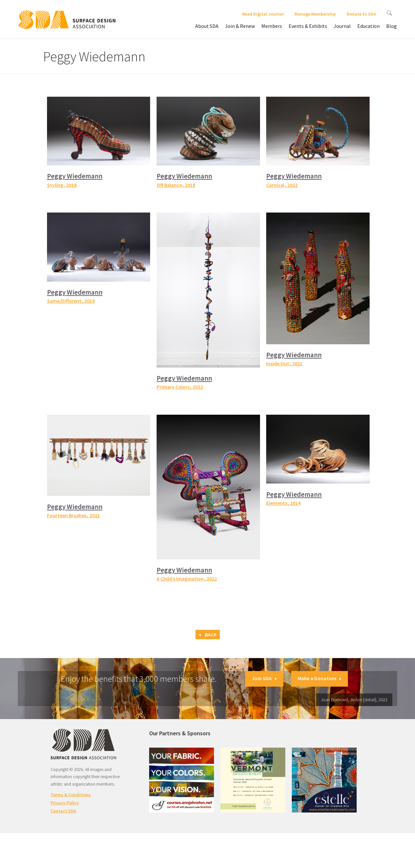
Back (208, 635)
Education (368, 26)
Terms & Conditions (71, 795)
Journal (342, 26)
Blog (391, 26)
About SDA (207, 26)
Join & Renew (240, 26)
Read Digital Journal (263, 14)
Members (272, 26)
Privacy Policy (65, 803)
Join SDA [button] (264, 678)
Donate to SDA (361, 14)
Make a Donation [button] (320, 678)
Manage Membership (315, 14)
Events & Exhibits (308, 26)
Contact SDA (63, 811)
